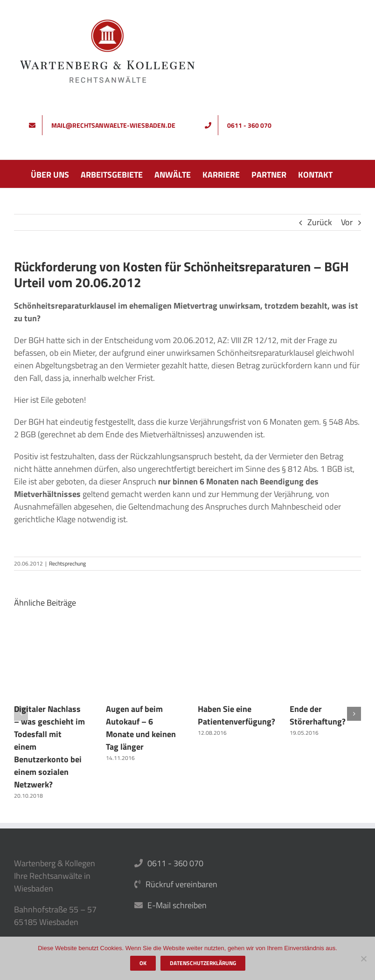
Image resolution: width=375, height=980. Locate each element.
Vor (347, 222)
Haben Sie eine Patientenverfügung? (236, 715)
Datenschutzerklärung (203, 963)
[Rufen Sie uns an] (241, 125)
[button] (21, 714)
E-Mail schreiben (177, 905)
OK (143, 963)
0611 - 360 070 (175, 863)
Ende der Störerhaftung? (318, 715)
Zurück (320, 222)
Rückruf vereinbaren (181, 884)
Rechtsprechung (67, 563)
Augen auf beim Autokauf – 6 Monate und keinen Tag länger (141, 728)
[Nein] (363, 959)
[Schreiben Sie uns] (105, 125)
